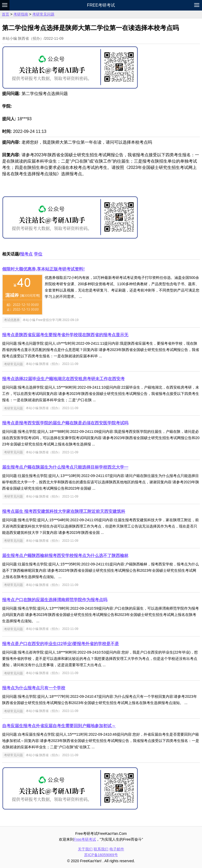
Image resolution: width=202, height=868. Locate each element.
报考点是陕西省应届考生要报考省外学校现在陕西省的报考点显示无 (65, 335)
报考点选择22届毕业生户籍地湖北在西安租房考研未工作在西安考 (63, 379)
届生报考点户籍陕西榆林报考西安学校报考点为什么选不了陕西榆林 (65, 556)
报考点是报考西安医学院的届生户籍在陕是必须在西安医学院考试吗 (65, 423)
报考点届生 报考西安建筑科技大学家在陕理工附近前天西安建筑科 (64, 511)
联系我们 (101, 849)
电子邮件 (117, 849)
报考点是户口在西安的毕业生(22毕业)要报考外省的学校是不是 (60, 644)
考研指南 (21, 14)
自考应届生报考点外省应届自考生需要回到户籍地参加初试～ (59, 726)
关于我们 (85, 849)
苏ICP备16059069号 (101, 855)
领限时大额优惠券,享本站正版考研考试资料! (43, 269)
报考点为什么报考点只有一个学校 (34, 688)
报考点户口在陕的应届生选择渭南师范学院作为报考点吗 (55, 600)
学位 (38, 254)
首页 (6, 14)
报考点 (26, 254)
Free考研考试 (101, 5)
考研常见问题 (43, 14)
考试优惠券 (12, 320)
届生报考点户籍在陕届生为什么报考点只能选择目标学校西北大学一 (65, 467)
